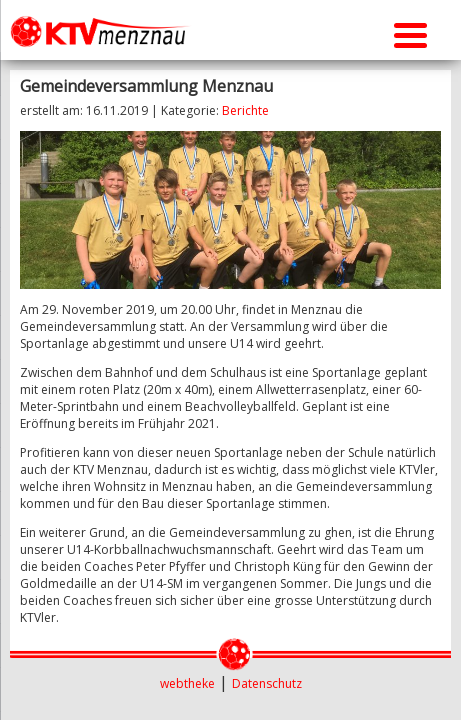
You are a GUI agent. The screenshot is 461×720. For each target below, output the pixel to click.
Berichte (245, 110)
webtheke (187, 683)
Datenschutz (267, 683)
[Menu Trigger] (410, 32)
